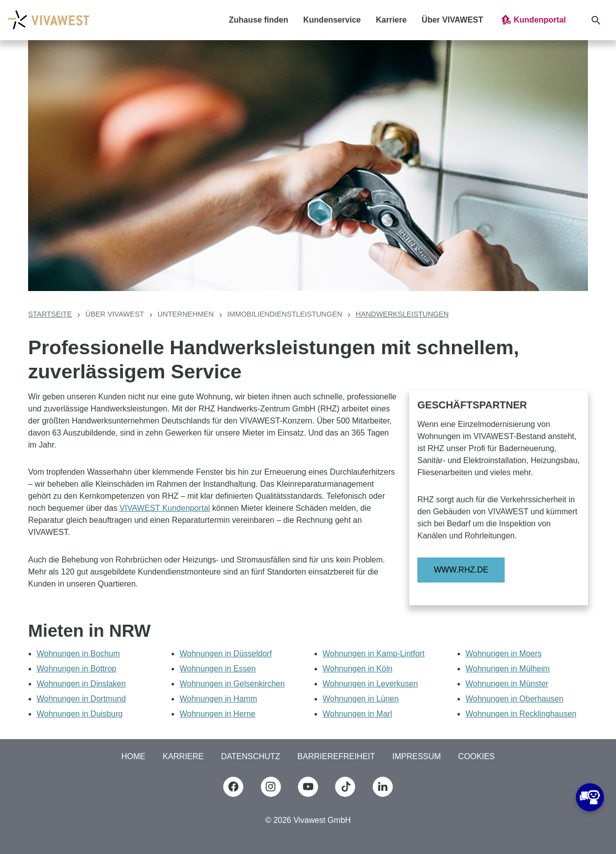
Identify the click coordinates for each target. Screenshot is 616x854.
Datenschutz (250, 756)
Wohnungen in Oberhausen (514, 699)
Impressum (417, 756)
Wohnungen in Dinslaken (81, 684)
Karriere (183, 756)
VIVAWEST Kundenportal (165, 508)
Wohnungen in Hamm (218, 699)
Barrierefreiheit (336, 756)
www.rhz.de (461, 570)
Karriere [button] (391, 20)
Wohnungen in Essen (218, 669)
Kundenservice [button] (332, 20)
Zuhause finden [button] (258, 20)
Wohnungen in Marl (357, 714)
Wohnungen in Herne (217, 714)
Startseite (50, 314)
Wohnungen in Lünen (361, 699)
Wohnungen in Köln (357, 669)
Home (133, 756)
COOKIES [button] (476, 756)
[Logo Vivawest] (48, 20)
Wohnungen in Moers (504, 654)
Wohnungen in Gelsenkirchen (232, 684)
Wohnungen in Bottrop (76, 669)
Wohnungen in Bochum (78, 654)
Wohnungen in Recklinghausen (521, 714)
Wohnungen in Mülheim (508, 669)
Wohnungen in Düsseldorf (226, 654)
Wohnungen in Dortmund (81, 699)
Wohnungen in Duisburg (80, 714)
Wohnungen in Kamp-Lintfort (373, 654)
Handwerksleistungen (402, 314)
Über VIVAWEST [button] (452, 20)
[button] (533, 20)
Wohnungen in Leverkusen (370, 684)
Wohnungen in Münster (507, 684)
